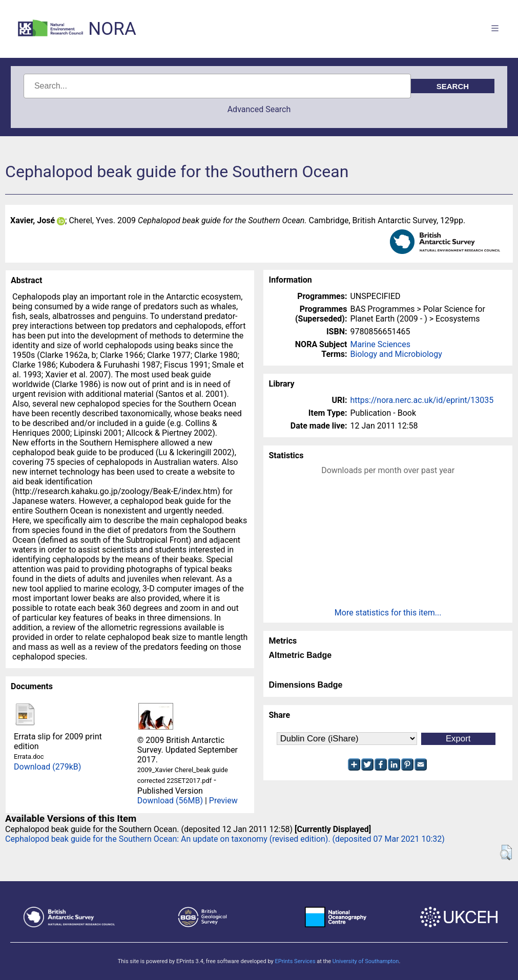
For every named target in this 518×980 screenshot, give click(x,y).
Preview (223, 801)
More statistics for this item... (388, 613)
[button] (506, 853)
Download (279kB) (47, 767)
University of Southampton (366, 961)
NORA (112, 29)
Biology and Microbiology (396, 354)
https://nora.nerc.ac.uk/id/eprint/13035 (422, 400)
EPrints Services (295, 961)
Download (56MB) (170, 801)
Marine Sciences (380, 344)
